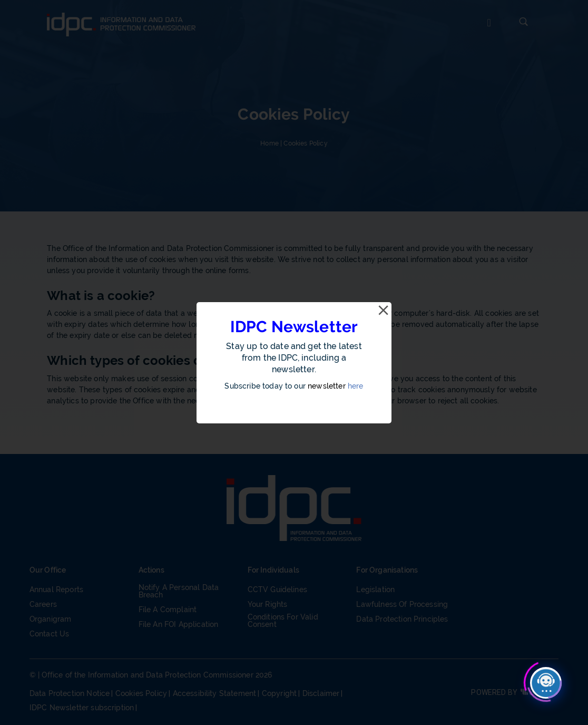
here (356, 386)
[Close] (383, 311)
